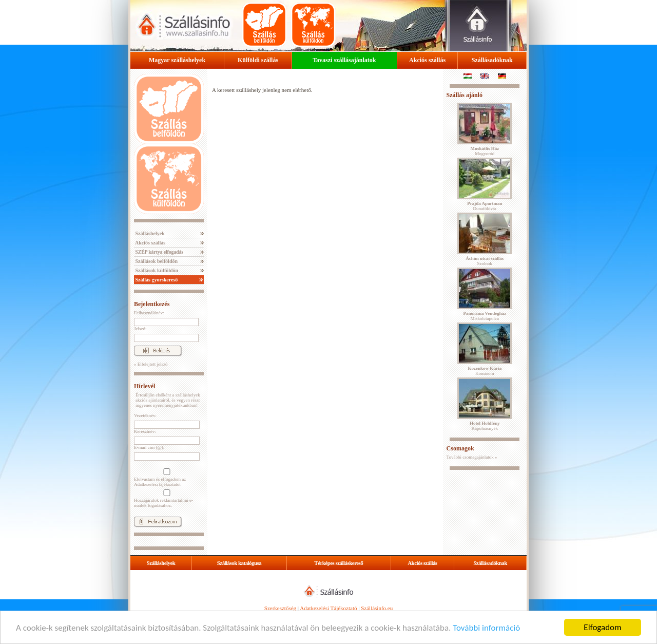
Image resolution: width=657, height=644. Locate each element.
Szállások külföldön (156, 270)
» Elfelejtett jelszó (151, 364)
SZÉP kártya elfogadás (159, 252)
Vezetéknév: (145, 415)
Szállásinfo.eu (377, 608)
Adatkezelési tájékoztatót (157, 484)
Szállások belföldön (156, 261)
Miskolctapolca (485, 316)
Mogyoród (485, 151)
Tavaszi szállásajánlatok (344, 60)
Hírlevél (144, 386)
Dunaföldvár (485, 206)
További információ (486, 628)
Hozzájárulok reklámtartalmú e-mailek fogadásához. (166, 499)
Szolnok (485, 261)
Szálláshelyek (149, 233)
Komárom (485, 371)
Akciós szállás (427, 60)
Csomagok (460, 448)
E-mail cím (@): (149, 447)
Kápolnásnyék (485, 426)
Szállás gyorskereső (156, 280)
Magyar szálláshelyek (177, 60)
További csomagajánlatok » (472, 457)
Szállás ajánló (465, 95)
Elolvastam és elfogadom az (166, 478)
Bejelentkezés (152, 304)
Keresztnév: (145, 431)
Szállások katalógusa (239, 563)
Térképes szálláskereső (339, 563)
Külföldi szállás (258, 60)
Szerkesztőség (280, 608)
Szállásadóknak (492, 60)
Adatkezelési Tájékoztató (328, 608)
